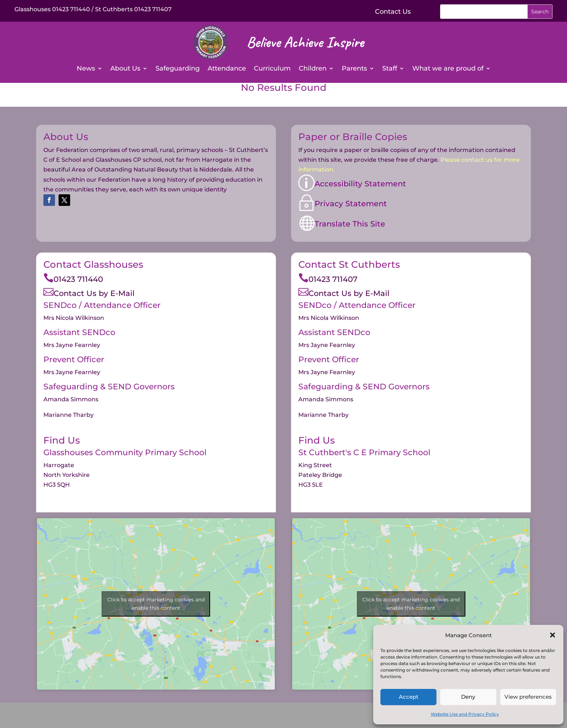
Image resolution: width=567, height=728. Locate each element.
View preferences (528, 697)
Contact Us (393, 12)
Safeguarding (178, 69)
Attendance (227, 69)
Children (313, 69)
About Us (125, 69)
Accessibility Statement (360, 184)
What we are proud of (448, 69)
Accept (409, 697)
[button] (553, 635)
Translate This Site (350, 224)
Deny (468, 697)
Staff (390, 69)
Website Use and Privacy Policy (465, 714)
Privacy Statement (351, 204)
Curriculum (272, 69)
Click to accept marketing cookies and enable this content (156, 604)
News (86, 69)
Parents (354, 69)
